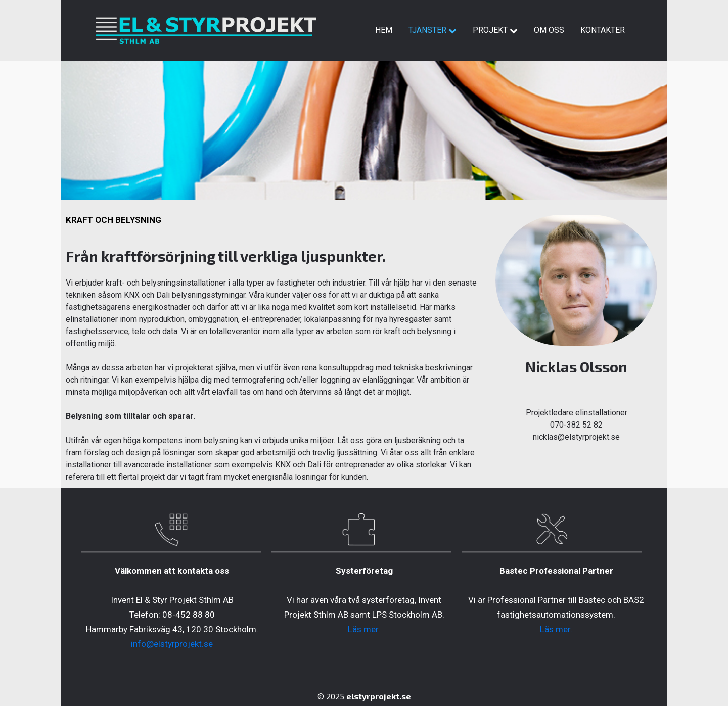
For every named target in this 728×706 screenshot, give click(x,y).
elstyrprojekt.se (379, 696)
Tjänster (433, 30)
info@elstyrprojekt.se (172, 644)
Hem (384, 30)
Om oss (549, 30)
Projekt (495, 30)
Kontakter (603, 30)
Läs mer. (364, 629)
